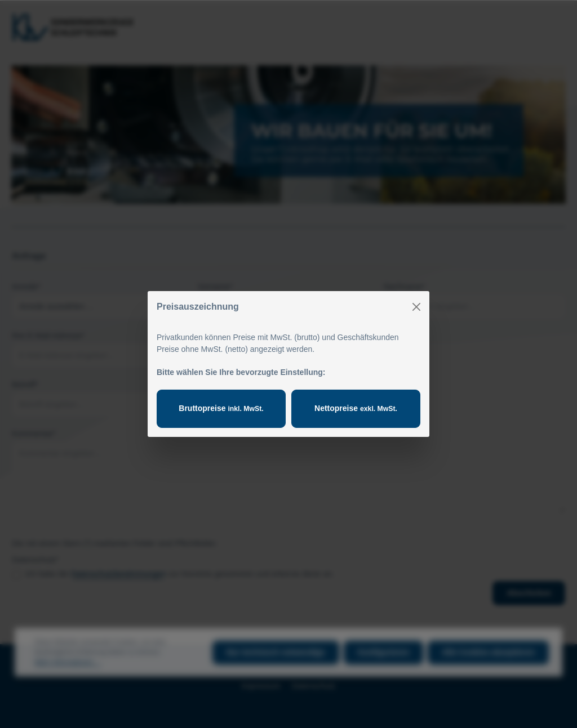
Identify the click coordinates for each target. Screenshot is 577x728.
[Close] (416, 307)
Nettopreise (356, 408)
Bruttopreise (221, 408)
